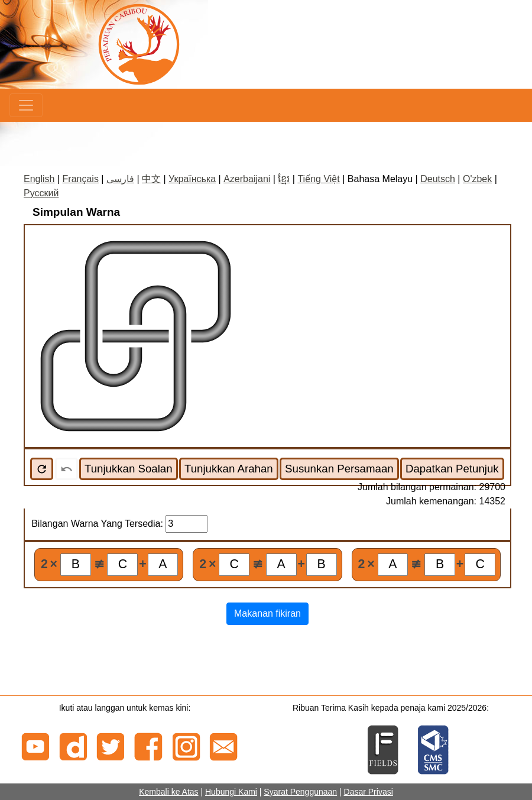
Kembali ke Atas (168, 792)
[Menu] (26, 105)
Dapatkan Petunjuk (452, 469)
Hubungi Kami (231, 792)
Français (81, 179)
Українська (192, 179)
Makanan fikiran (267, 613)
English (39, 179)
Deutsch (438, 179)
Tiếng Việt (318, 179)
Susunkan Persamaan (339, 469)
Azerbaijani (247, 179)
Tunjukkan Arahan (229, 469)
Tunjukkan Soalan (129, 469)
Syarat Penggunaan (300, 792)
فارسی (120, 179)
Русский (41, 193)
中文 (151, 179)
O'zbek (477, 179)
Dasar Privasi (369, 792)
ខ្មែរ (284, 179)
